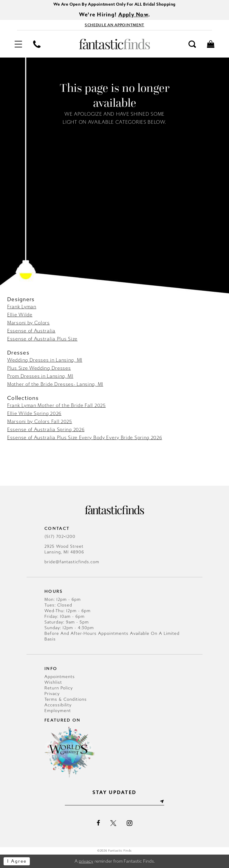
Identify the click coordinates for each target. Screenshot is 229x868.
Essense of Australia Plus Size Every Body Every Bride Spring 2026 (85, 438)
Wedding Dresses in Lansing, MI (45, 360)
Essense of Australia (31, 331)
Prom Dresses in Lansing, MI (40, 376)
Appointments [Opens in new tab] (60, 677)
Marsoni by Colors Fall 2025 (40, 421)
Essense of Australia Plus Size (42, 339)
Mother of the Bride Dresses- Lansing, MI (55, 384)
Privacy (52, 694)
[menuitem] (18, 44)
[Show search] (192, 44)
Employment (58, 711)
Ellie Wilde (20, 315)
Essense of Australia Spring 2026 (46, 430)
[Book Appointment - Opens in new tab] (114, 25)
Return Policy (59, 688)
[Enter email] (115, 802)
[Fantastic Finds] (114, 44)
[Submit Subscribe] (162, 802)
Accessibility (58, 705)
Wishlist (53, 682)
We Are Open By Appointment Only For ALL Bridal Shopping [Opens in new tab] (114, 4)
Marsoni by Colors (28, 323)
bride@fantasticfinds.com (72, 562)
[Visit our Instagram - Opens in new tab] (130, 823)
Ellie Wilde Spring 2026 (34, 413)
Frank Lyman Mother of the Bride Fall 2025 (57, 405)
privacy (86, 861)
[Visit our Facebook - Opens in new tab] (98, 823)
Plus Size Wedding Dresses (39, 368)
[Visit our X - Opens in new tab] (113, 823)
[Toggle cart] (211, 44)
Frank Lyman (22, 307)
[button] (18, 44)
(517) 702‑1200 (60, 537)
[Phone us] (37, 44)
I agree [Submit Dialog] (17, 861)
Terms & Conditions (66, 699)
